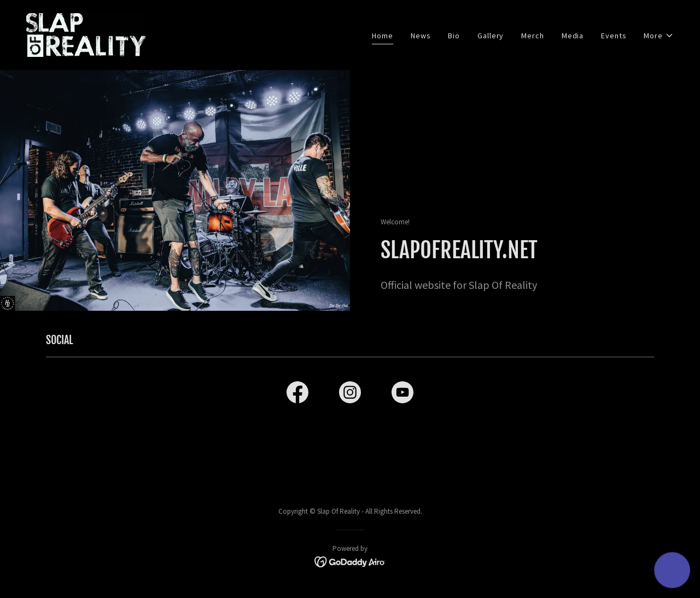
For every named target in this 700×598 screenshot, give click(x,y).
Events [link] (614, 36)
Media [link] (573, 36)
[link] (86, 34)
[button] (659, 36)
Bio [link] (454, 36)
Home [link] (383, 36)
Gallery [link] (491, 36)
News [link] (421, 36)
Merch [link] (532, 36)
